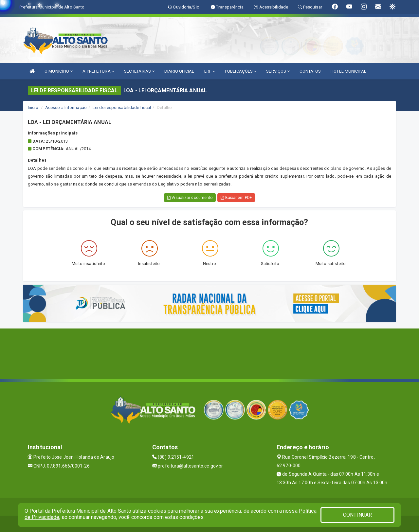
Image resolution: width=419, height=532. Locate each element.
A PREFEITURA (98, 71)
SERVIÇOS (278, 71)
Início (33, 107)
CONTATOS (310, 71)
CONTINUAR (357, 515)
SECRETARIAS (139, 71)
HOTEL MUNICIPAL (348, 71)
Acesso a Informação (66, 107)
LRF (210, 71)
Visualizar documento (190, 198)
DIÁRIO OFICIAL (179, 71)
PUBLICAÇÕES (241, 71)
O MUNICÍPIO (59, 71)
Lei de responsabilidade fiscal (122, 107)
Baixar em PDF (236, 198)
